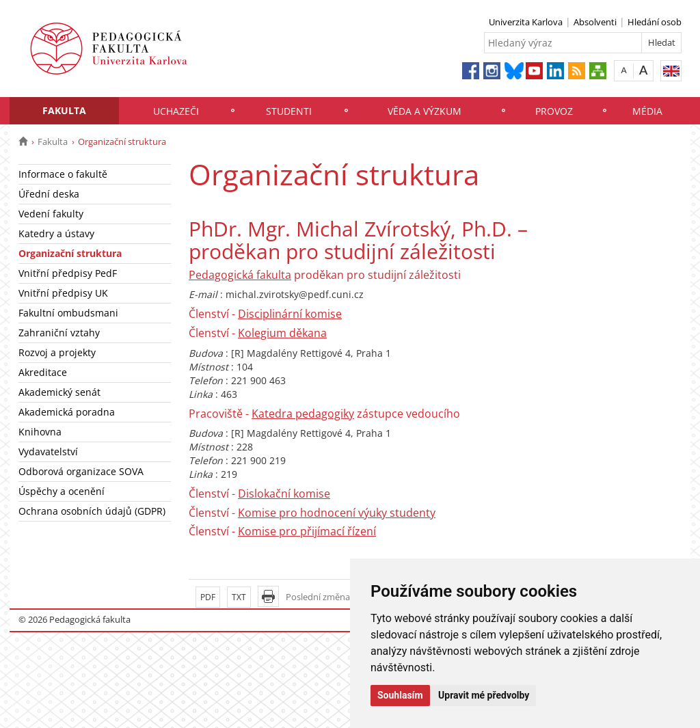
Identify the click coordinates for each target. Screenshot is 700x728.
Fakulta (64, 110)
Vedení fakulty (51, 214)
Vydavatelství (48, 451)
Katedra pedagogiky (303, 414)
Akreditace (43, 372)
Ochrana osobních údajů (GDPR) (92, 511)
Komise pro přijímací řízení (307, 531)
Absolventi (595, 22)
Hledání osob (655, 22)
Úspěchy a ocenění (62, 491)
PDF (208, 597)
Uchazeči (176, 111)
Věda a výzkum (425, 111)
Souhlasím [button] (400, 695)
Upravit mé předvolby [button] (484, 695)
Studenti (289, 111)
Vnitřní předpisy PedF (68, 273)
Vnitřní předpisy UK (63, 293)
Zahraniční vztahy (59, 333)
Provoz (554, 111)
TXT (239, 597)
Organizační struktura (70, 253)
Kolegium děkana (282, 333)
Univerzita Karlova (526, 22)
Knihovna (40, 432)
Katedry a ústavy (56, 233)
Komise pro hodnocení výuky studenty (337, 513)
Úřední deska (49, 194)
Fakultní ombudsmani (68, 313)
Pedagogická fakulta (240, 275)
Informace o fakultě (63, 174)
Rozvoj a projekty (57, 352)
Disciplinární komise (290, 314)
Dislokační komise (284, 494)
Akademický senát (59, 392)
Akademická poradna (67, 412)
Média (647, 111)
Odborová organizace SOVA (81, 471)
